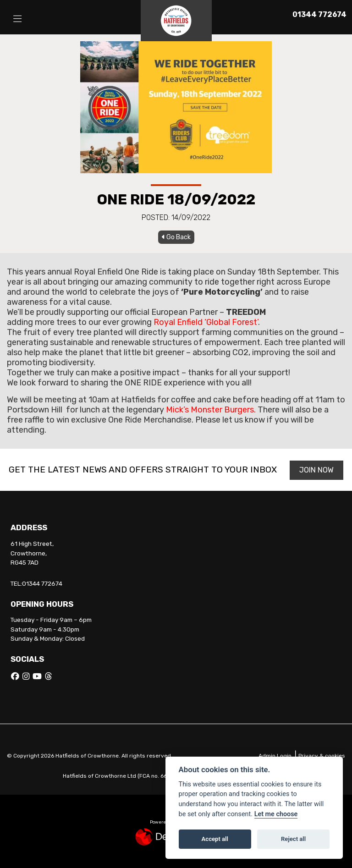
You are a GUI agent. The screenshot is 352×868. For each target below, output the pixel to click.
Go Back (176, 237)
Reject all (293, 839)
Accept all (215, 839)
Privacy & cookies (322, 756)
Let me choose (276, 814)
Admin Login (275, 756)
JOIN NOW (316, 470)
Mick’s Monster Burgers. (211, 410)
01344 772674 (319, 14)
